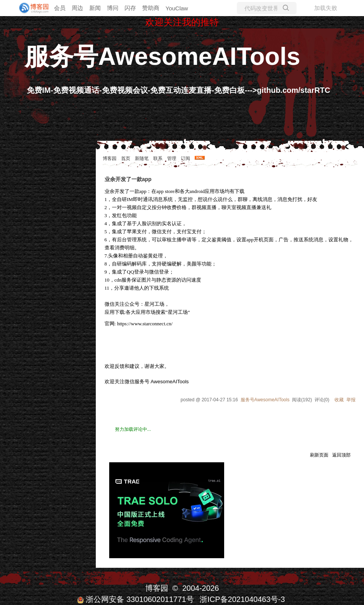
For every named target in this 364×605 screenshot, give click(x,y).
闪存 (130, 8)
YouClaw (177, 8)
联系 (158, 158)
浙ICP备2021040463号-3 (242, 599)
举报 (351, 400)
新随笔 (142, 158)
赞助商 (151, 8)
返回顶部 (341, 455)
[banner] (31, 8)
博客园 (110, 158)
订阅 (185, 158)
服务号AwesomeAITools (162, 56)
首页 (126, 158)
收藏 (339, 400)
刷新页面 (319, 455)
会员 (60, 8)
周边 (77, 8)
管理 (172, 158)
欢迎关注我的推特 (182, 22)
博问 (113, 8)
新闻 (95, 8)
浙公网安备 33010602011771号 (135, 599)
